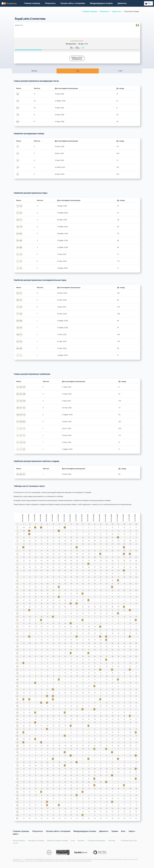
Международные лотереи (101, 3)
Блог (123, 831)
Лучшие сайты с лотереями (73, 3)
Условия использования (96, 841)
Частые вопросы (19, 841)
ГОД (78, 71)
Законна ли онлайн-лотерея (57, 841)
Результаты (105, 11)
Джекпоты (122, 3)
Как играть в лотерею (36, 841)
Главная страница (90, 11)
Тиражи (115, 831)
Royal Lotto (117, 11)
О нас (73, 841)
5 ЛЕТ (120, 71)
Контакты (81, 841)
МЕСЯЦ (34, 71)
